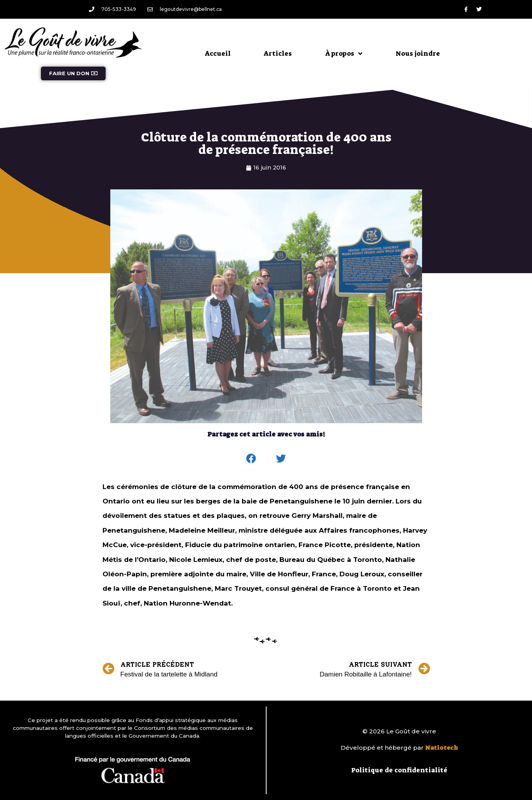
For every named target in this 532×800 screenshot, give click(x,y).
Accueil (218, 53)
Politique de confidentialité (399, 770)
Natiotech (442, 748)
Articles (278, 53)
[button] (251, 459)
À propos (344, 54)
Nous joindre (418, 53)
